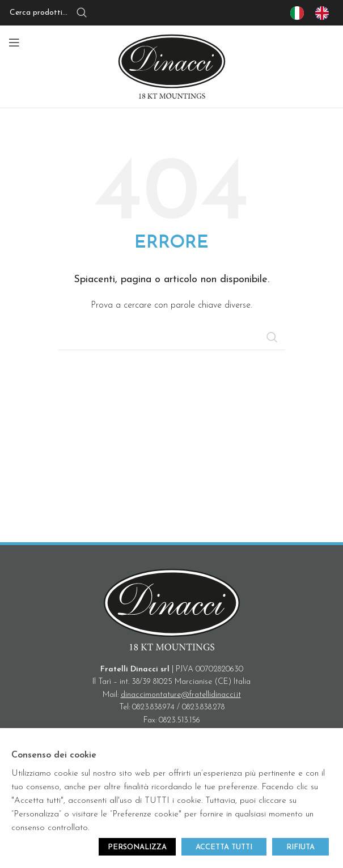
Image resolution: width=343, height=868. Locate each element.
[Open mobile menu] (14, 42)
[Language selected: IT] (315, 13)
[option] (325, 13)
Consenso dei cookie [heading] (54, 755)
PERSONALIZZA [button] (137, 847)
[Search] (62, 13)
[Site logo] (172, 66)
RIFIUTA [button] (300, 847)
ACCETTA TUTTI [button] (224, 847)
